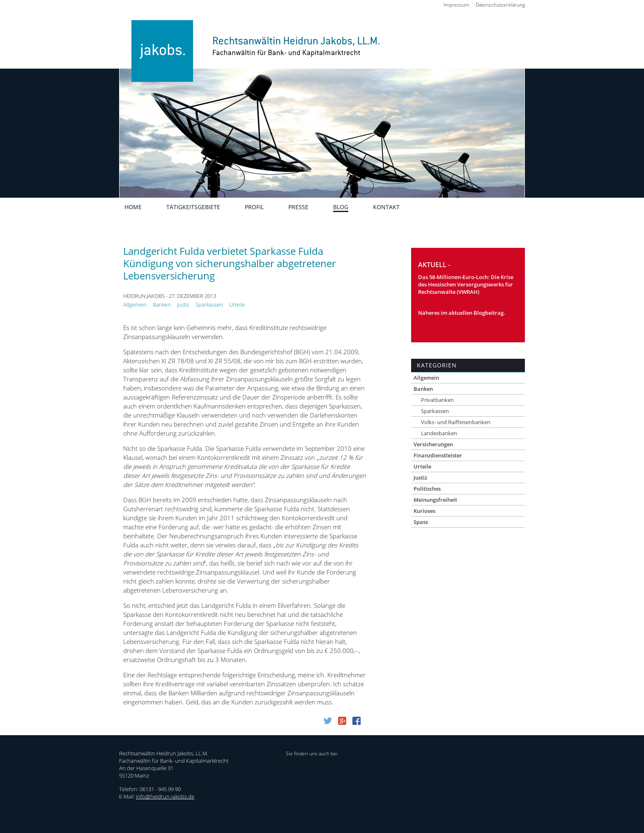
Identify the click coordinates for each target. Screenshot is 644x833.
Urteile (237, 305)
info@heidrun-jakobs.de (165, 796)
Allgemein (135, 305)
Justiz (183, 305)
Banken (162, 305)
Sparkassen (209, 305)
